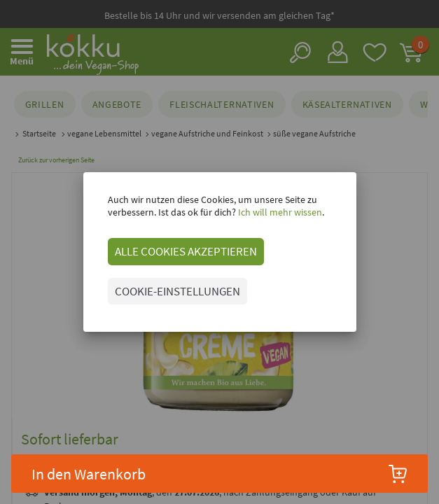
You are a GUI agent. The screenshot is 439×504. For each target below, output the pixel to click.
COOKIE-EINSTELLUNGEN (177, 291)
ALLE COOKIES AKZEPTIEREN (186, 251)
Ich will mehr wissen (279, 212)
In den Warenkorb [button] (219, 474)
